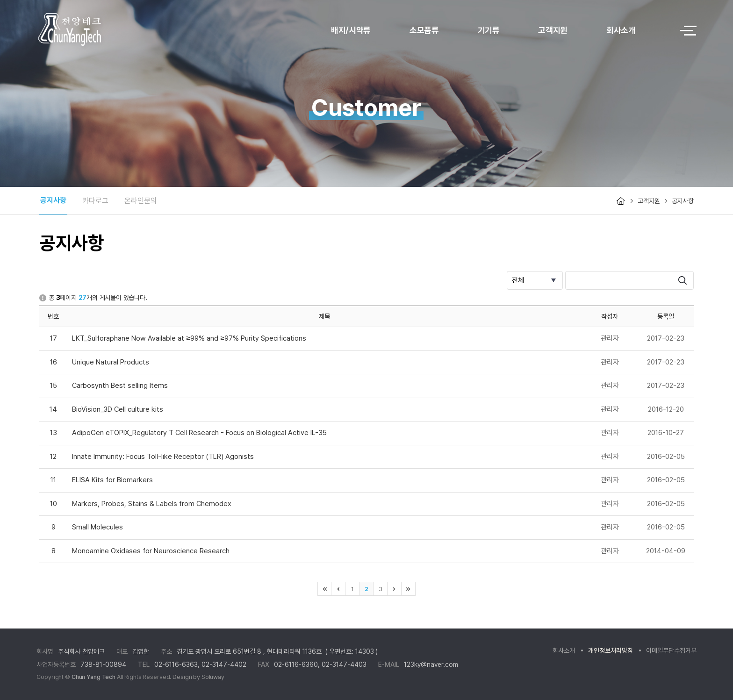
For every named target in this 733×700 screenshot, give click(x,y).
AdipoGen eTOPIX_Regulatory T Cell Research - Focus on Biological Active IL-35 (199, 433)
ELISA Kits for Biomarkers (112, 480)
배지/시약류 (351, 30)
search (683, 280)
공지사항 (53, 200)
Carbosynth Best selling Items (120, 386)
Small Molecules (97, 527)
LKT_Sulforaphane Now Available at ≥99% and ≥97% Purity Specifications (189, 338)
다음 (395, 589)
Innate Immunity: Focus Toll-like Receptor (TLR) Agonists (163, 457)
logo (95, 31)
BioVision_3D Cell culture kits (118, 409)
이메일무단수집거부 (671, 650)
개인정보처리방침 (611, 650)
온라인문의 (141, 201)
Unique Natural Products (111, 362)
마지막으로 (409, 589)
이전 (338, 589)
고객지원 (553, 30)
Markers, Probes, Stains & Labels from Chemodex (152, 504)
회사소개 (621, 30)
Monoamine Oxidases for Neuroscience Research (151, 551)
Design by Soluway (198, 677)
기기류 (489, 30)
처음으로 (324, 589)
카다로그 (95, 201)
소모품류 (424, 30)
